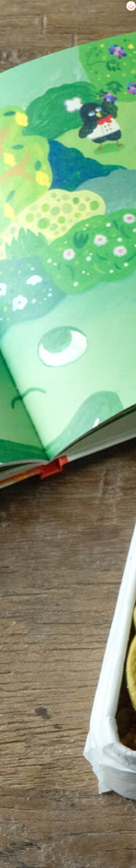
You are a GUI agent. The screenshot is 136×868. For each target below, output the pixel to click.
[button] (65, 866)
